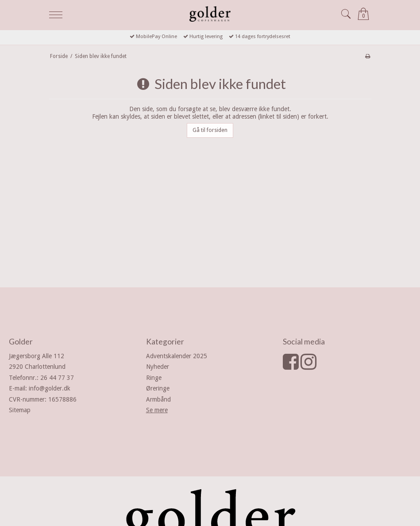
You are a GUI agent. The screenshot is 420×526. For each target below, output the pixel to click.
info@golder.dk (50, 388)
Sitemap (20, 410)
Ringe (154, 378)
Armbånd (158, 399)
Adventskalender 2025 (177, 356)
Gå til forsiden (210, 130)
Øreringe (158, 388)
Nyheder (158, 367)
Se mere (157, 410)
